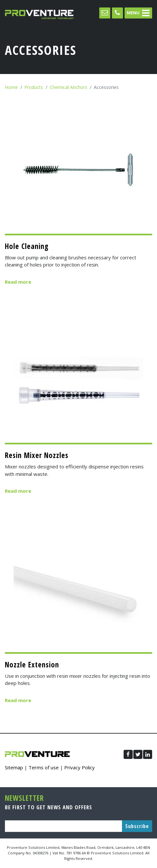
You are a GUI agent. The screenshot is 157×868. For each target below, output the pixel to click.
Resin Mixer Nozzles (37, 455)
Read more (18, 282)
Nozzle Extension (32, 665)
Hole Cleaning (27, 246)
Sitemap (14, 767)
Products (34, 87)
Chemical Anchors (68, 87)
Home (11, 87)
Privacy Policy (79, 767)
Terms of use (44, 767)
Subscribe (137, 826)
